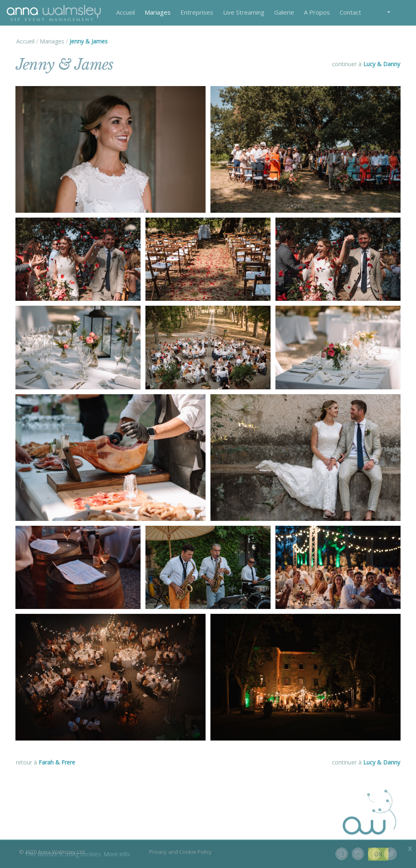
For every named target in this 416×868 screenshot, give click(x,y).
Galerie (284, 12)
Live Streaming (244, 12)
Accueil (126, 12)
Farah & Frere (57, 762)
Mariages (158, 12)
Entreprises (197, 12)
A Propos (317, 12)
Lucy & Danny (382, 64)
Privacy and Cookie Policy (180, 852)
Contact (350, 12)
